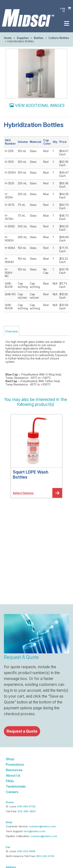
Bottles (39, 38)
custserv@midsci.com (42, 826)
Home (8, 38)
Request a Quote (22, 731)
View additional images (40, 105)
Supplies (23, 38)
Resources (14, 770)
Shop (10, 759)
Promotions (15, 764)
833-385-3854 (27, 811)
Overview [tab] (11, 331)
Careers (12, 792)
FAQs (10, 781)
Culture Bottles (58, 38)
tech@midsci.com (35, 831)
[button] (69, 8)
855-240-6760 (45, 856)
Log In (63, 10)
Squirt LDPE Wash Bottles (31, 475)
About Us (13, 775)
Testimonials (16, 786)
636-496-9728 (26, 806)
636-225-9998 (26, 851)
